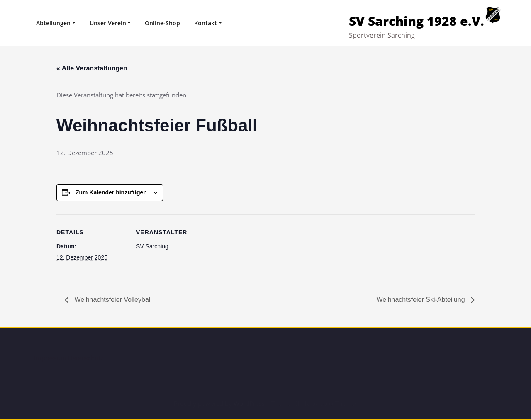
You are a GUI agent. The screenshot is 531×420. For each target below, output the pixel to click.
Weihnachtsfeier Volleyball (112, 300)
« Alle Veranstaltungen (92, 68)
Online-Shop (162, 23)
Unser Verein (108, 23)
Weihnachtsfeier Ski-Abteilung (421, 300)
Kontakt (206, 23)
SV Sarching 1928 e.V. (417, 21)
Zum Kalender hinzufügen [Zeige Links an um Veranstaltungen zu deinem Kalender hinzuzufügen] (111, 192)
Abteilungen (53, 23)
